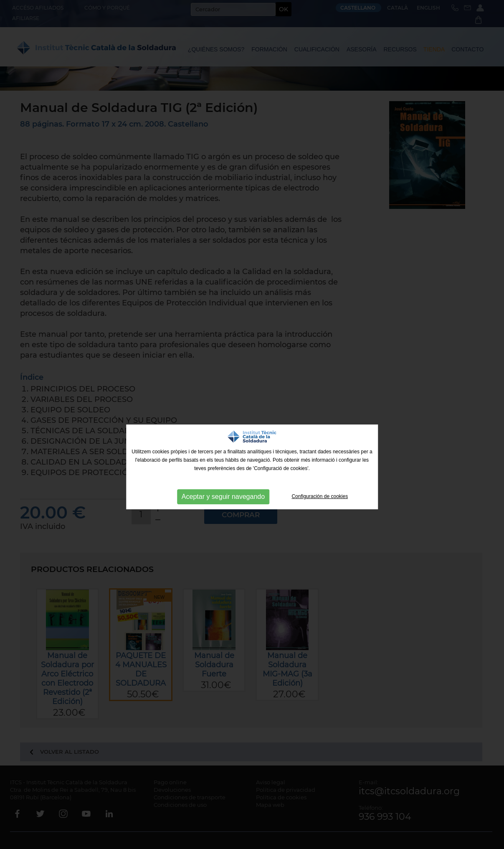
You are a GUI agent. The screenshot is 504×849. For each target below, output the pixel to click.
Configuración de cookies (320, 496)
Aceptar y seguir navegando (223, 497)
